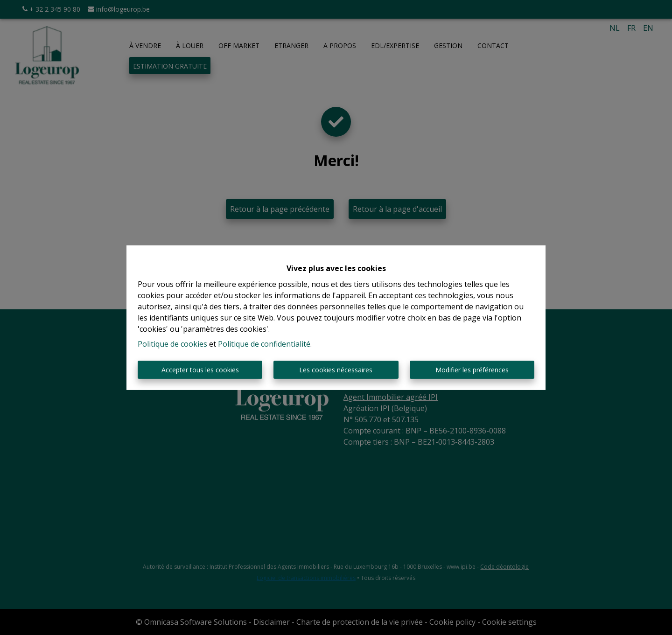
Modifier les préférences (472, 370)
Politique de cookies (172, 344)
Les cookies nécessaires (336, 370)
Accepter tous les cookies (200, 370)
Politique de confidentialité (264, 344)
